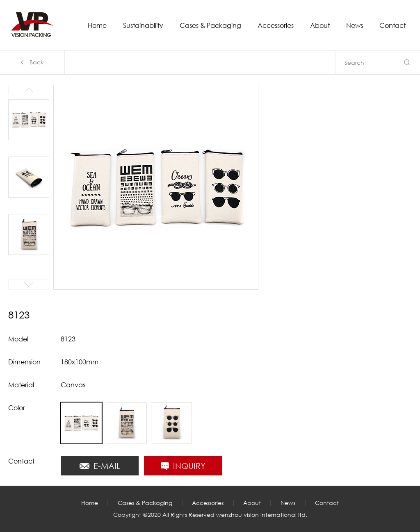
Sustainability (143, 26)
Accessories (276, 26)
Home (97, 26)
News (355, 26)
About (320, 26)
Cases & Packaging (210, 26)
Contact (393, 26)
